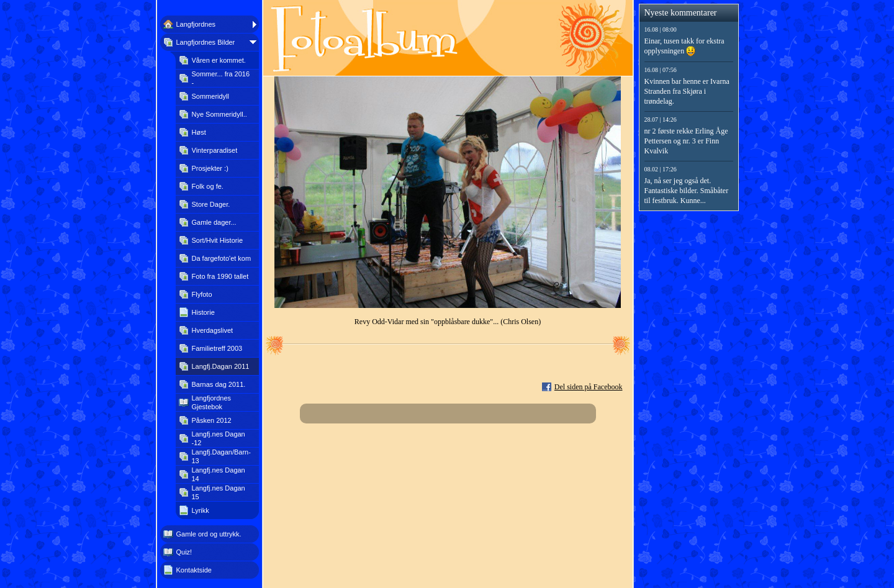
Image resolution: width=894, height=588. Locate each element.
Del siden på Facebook (589, 387)
